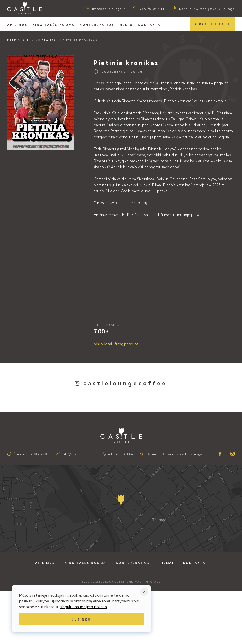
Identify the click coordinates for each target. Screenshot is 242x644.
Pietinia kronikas (80, 40)
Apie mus (17, 25)
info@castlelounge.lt (109, 9)
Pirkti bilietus (212, 24)
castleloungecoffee (125, 383)
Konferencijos (97, 25)
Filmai (166, 563)
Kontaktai (150, 25)
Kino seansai (44, 40)
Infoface (153, 582)
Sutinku (82, 620)
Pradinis (16, 40)
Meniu (126, 25)
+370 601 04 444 (152, 9)
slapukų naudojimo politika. (84, 607)
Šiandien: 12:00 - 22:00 (31, 454)
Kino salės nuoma (53, 25)
